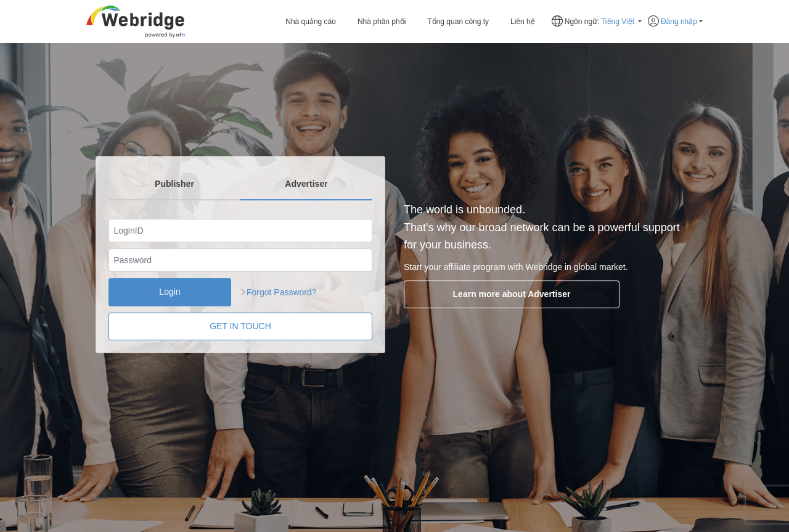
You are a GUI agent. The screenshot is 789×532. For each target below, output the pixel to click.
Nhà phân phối (382, 22)
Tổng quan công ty (458, 22)
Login (170, 292)
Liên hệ (523, 22)
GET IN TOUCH (240, 326)
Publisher (174, 184)
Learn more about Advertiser (500, 294)
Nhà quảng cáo (311, 22)
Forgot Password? (282, 292)
